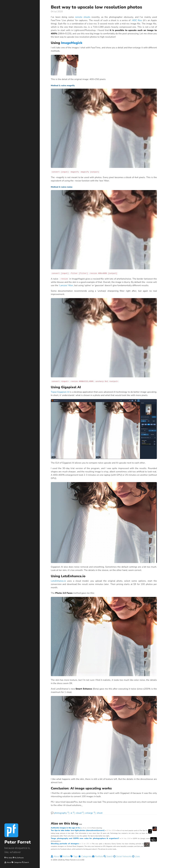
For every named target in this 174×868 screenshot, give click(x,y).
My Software (19, 858)
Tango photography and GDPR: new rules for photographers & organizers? (85, 838)
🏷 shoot (98, 813)
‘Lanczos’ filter (66, 285)
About (9, 862)
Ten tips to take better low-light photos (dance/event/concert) (78, 830)
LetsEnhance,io (58, 581)
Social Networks (123, 856)
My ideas (9, 858)
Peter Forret (18, 842)
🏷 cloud (77, 813)
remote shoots (83, 17)
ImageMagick (72, 43)
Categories (18, 862)
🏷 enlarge (87, 813)
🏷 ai (70, 813)
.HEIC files (137, 20)
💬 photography (59, 813)
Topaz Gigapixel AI (60, 392)
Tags (74, 856)
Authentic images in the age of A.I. (66, 828)
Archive (65, 856)
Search (27, 862)
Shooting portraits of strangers (65, 844)
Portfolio (98, 856)
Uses (136, 856)
